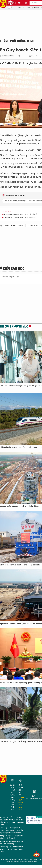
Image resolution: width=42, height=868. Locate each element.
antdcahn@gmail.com (34, 799)
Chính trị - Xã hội (32, 8)
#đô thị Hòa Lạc (32, 226)
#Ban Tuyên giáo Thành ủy (14, 226)
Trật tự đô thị (18, 8)
